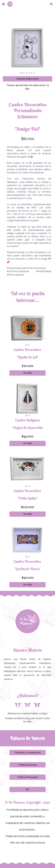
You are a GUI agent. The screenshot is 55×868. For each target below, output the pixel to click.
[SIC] (27, 790)
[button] (4, 4)
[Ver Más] (27, 373)
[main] (28, 87)
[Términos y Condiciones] (27, 753)
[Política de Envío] (27, 765)
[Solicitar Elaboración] (28, 79)
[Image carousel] (28, 51)
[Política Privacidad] (27, 777)
